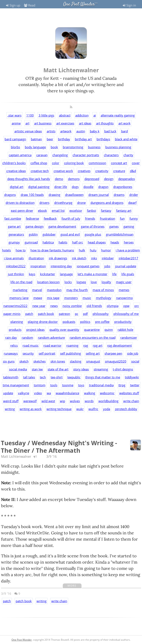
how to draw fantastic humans (52, 250)
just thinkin (16, 274)
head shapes (97, 242)
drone (81, 203)
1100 (30, 115)
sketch (24, 361)
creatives (84, 171)
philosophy (101, 314)
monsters (71, 298)
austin (81, 131)
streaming (101, 369)
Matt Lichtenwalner (16, 456)
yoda (107, 409)
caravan (42, 155)
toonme (68, 385)
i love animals (14, 258)
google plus (93, 234)
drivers (44, 203)
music (87, 298)
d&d (133, 171)
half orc (78, 242)
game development (62, 226)
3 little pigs (46, 115)
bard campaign (15, 139)
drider (134, 195)
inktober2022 (16, 266)
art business (43, 123)
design (109, 179)
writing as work (31, 409)
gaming (129, 226)
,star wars (14, 115)
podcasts (69, 322)
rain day (11, 337)
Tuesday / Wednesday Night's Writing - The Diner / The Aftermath (59, 447)
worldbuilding (108, 401)
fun (122, 218)
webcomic (107, 393)
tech (43, 377)
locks (68, 282)
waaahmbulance (67, 393)
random (27, 337)
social (135, 361)
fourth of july (71, 218)
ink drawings (58, 258)
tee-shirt (57, 377)
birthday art (83, 139)
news (54, 306)
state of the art (58, 369)
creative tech (40, 171)
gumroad (31, 242)
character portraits (86, 155)
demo (59, 179)
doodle (88, 187)
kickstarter (48, 274)
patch (29, 314)
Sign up (13, 5)
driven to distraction (20, 203)
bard (124, 131)
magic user (124, 282)
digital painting (39, 187)
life (114, 274)
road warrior (52, 345)
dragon (103, 187)
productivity (123, 322)
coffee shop (39, 163)
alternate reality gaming (118, 115)
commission (97, 163)
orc (137, 306)
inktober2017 (128, 258)
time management (16, 385)
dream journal (99, 195)
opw (126, 306)
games (114, 226)
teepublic (74, 377)
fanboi (92, 210)
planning (17, 322)
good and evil (70, 234)
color (56, 163)
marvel (37, 290)
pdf (85, 314)
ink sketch (79, 258)
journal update (126, 266)
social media (18, 369)
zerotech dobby (126, 409)
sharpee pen (113, 353)
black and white (126, 139)
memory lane (19, 298)
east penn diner (22, 210)
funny (134, 218)
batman (36, 139)
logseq (81, 282)
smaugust (93, 361)
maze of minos (103, 290)
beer (50, 139)
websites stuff (129, 393)
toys (81, 385)
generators (16, 234)
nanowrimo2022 (15, 306)
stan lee (37, 369)
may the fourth (77, 290)
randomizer (129, 337)
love (94, 282)
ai (95, 115)
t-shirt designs (123, 369)
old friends (94, 306)
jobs (107, 266)
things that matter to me (103, 377)
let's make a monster (92, 274)
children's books (14, 163)
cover (136, 163)
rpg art (98, 345)
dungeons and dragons (107, 203)
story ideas (81, 369)
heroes (129, 242)
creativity (102, 171)
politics (85, 322)
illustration (36, 258)
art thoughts (105, 123)
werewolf (30, 401)
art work (124, 123)
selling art (93, 353)
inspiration (38, 266)
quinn (109, 330)
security (28, 353)
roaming (72, 345)
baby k (95, 131)
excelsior (76, 210)
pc (77, 314)
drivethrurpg (63, 203)
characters (111, 155)
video (38, 393)
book (54, 147)
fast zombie (13, 218)
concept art (119, 163)
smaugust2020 (116, 361)
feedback (50, 218)
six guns (9, 361)
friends (90, 218)
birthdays (103, 139)
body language (35, 147)
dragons (10, 195)
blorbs (15, 147)
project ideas (35, 330)
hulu (93, 250)
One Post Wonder (79, 4)
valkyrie (24, 393)
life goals (128, 274)
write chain (131, 401)
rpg (86, 345)
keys (32, 274)
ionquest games (88, 266)
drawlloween (74, 195)
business (94, 147)
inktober (108, 258)
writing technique (59, 409)
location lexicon (48, 282)
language (66, 274)
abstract (65, 115)
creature (119, 171)
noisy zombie (72, 306)
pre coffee (102, 322)
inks (94, 258)
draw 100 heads (32, 195)
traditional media (101, 385)
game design (35, 226)
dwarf (132, 203)
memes (124, 290)
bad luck (110, 131)
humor (106, 250)
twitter (135, 385)
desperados (127, 179)
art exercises (65, 123)
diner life (61, 187)
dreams (119, 195)
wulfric (93, 409)
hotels (6, 250)
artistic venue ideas (28, 131)
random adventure (51, 337)
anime (16, 123)
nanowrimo (124, 298)
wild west (48, 401)
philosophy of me (126, 314)
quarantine (92, 330)
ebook (42, 210)
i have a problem (128, 250)
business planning (118, 147)
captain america (20, 155)
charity (128, 155)
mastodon (54, 290)
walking (90, 393)
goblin (33, 234)
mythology (104, 298)
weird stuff (11, 401)
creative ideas (16, 171)
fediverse (32, 218)
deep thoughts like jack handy (29, 179)
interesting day (61, 266)
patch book (46, 314)
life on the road (21, 282)
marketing (20, 290)
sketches (40, 361)
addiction (82, 115)
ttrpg (122, 385)
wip (62, 401)
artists (51, 131)
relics (14, 345)
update (8, 393)
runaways (11, 353)
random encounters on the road (93, 337)
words (89, 401)
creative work (63, 171)
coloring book (74, 163)
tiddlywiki (132, 377)
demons (74, 179)
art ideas (85, 123)
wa (49, 393)
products (15, 330)
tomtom (40, 385)
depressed (92, 179)
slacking (76, 361)
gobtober (49, 234)
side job (133, 353)
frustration (107, 218)
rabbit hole (125, 330)
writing (10, 409)
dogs (75, 187)
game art (14, 226)
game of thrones (93, 226)
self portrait (47, 353)
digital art (17, 187)
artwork (66, 131)
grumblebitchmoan (120, 234)
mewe (38, 298)
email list (58, 210)
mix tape (53, 298)
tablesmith (11, 377)
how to (21, 250)
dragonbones (123, 187)
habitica (48, 242)
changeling (60, 155)
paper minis (12, 314)
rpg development (119, 345)
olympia (113, 306)
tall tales (29, 377)
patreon (64, 314)
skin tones (58, 361)
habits (63, 242)
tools (54, 385)
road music (31, 345)
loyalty (106, 282)
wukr (80, 409)
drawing (54, 195)
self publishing (70, 353)
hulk (82, 250)
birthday (64, 139)
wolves (75, 401)
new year (39, 306)
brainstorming (73, 147)
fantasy (106, 210)
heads (115, 242)
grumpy (14, 242)
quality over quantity (64, 330)
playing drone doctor (43, 322)
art (27, 123)
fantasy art (124, 210)
